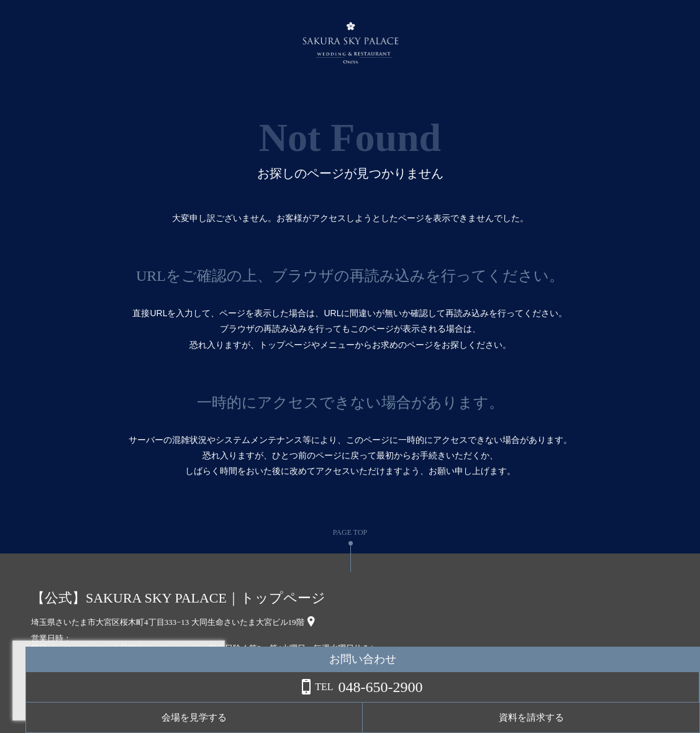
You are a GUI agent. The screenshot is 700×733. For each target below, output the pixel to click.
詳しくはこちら (126, 701)
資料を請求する (650, 717)
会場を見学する (551, 717)
